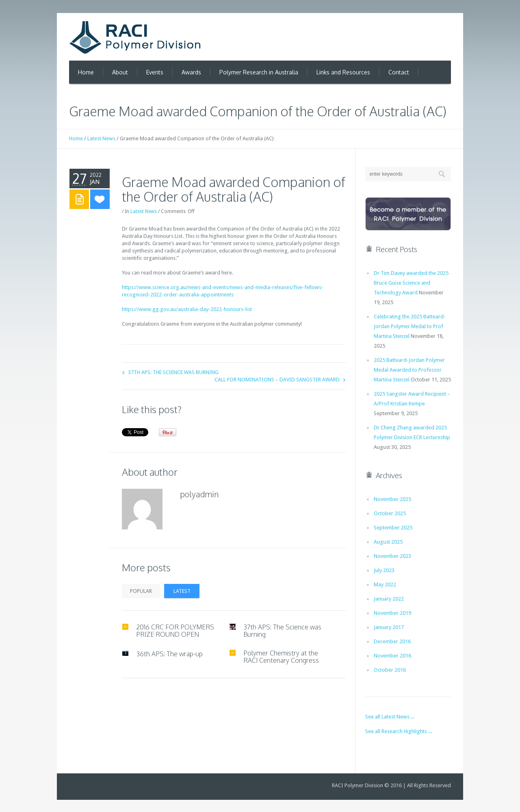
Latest (182, 591)
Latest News (101, 138)
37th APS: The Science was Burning (173, 372)
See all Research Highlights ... (399, 731)
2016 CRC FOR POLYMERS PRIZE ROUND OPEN (175, 631)
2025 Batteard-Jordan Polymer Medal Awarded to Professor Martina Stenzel (409, 370)
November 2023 (392, 556)
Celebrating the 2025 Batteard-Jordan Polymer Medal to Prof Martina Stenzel (410, 326)
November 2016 (392, 656)
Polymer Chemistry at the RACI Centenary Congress (281, 657)
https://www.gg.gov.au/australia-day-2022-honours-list (187, 309)
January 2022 (389, 599)
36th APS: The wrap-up (169, 654)
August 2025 (388, 542)
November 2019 (392, 613)
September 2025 (393, 528)
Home (76, 138)
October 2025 (390, 513)
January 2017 (389, 627)
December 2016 (392, 641)
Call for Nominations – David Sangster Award (277, 380)
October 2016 (390, 670)
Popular (141, 591)
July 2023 (384, 570)
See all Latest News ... (390, 717)
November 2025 (392, 499)
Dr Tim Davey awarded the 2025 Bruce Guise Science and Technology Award (411, 283)
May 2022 (385, 585)
